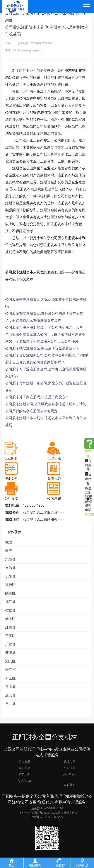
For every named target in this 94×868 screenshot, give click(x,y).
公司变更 (24, 768)
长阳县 (10, 576)
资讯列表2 (24, 781)
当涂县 (10, 568)
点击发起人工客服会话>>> (43, 512)
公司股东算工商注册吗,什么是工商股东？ (37, 397)
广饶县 (10, 644)
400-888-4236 (34, 505)
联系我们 (70, 785)
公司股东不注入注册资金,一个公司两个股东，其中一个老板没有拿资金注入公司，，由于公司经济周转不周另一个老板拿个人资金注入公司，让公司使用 (46, 334)
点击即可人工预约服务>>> (43, 519)
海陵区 (10, 585)
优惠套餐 (88, 479)
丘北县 (10, 704)
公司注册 (88, 465)
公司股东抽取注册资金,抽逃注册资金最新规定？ (42, 348)
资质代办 (24, 774)
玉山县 (10, 687)
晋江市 (10, 670)
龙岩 (9, 542)
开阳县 (10, 653)
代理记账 (70, 761)
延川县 (10, 627)
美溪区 (10, 636)
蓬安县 (10, 695)
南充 (9, 551)
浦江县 (10, 602)
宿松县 (10, 610)
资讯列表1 (69, 774)
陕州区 (10, 593)
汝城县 (10, 559)
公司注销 (70, 768)
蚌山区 (10, 619)
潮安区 (10, 661)
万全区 (10, 678)
